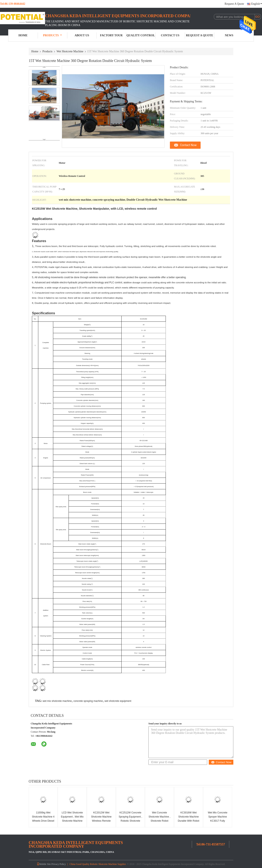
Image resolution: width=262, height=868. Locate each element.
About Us (82, 35)
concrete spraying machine (88, 701)
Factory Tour (111, 35)
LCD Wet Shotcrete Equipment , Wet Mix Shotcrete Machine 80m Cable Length (72, 819)
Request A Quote (234, 4)
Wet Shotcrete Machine (70, 51)
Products (52, 35)
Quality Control (141, 35)
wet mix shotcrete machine (57, 701)
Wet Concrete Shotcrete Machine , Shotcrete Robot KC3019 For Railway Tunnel (159, 821)
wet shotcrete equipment (118, 701)
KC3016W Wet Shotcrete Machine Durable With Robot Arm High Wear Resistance (189, 821)
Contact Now (188, 145)
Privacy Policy (59, 864)
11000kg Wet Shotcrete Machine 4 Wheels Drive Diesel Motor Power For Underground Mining (43, 821)
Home (23, 35)
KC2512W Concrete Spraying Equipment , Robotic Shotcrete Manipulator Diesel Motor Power (130, 821)
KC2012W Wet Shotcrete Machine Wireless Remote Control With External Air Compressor (101, 821)
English (257, 4)
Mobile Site (44, 864)
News (229, 35)
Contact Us (170, 35)
